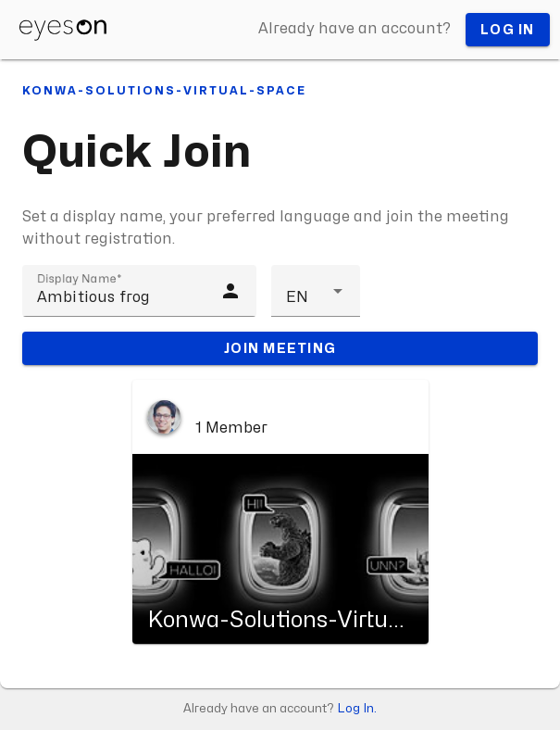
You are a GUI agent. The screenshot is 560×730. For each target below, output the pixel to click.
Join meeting (280, 348)
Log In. (357, 709)
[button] (316, 291)
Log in (508, 30)
